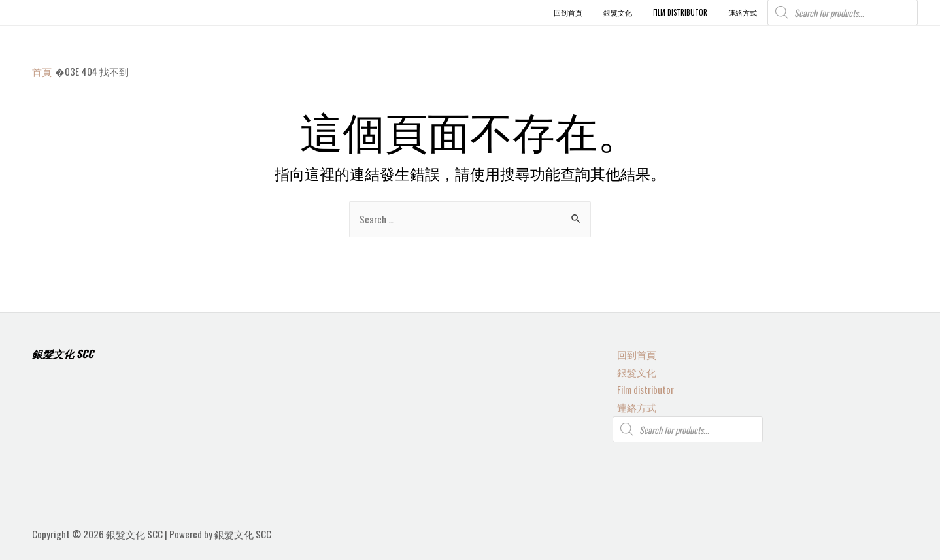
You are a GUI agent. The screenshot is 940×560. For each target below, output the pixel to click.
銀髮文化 (632, 370)
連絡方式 (632, 406)
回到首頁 (632, 352)
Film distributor (642, 388)
